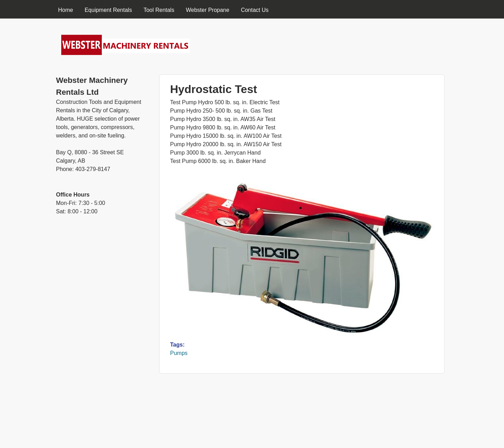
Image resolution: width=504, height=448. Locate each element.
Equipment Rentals (108, 10)
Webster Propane (208, 10)
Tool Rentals (159, 10)
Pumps (179, 353)
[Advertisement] (102, 338)
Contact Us (255, 10)
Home (66, 10)
